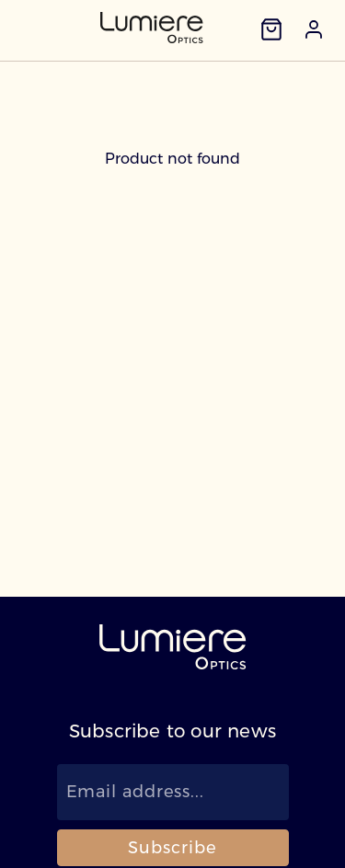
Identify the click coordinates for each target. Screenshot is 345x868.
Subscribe (172, 848)
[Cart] (271, 29)
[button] (314, 29)
